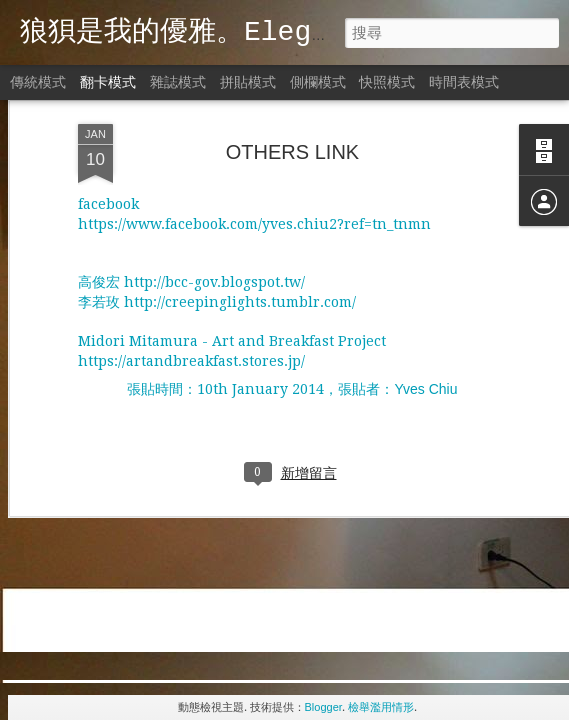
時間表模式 (464, 82)
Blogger (324, 707)
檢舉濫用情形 (381, 707)
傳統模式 (38, 82)
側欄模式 (318, 82)
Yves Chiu (425, 302)
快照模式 (387, 82)
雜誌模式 (178, 82)
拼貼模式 (248, 82)
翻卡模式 (108, 82)
